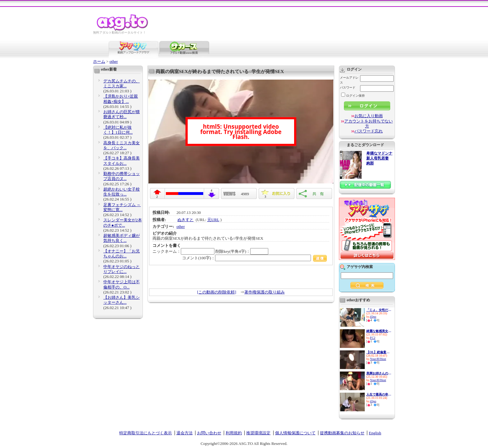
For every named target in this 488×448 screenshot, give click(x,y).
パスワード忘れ (369, 131)
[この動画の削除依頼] (217, 292)
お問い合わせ (209, 433)
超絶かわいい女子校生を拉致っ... (122, 192)
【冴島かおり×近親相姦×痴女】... (121, 99)
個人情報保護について (295, 433)
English (375, 433)
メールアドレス (349, 80)
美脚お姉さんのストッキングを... (379, 373)
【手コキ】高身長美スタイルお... (122, 161)
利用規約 (234, 433)
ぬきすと (185, 220)
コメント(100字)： (254, 258)
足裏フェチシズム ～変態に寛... (122, 207)
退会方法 (185, 433)
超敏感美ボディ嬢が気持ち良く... (122, 238)
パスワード (348, 88)
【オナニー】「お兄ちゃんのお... (122, 254)
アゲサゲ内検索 (360, 267)
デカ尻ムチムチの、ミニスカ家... (122, 83)
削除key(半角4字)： (242, 251)
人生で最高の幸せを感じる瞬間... (379, 394)
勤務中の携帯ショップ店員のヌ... (122, 176)
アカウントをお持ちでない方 (368, 124)
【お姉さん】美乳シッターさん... (122, 300)
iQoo (373, 317)
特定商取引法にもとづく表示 (145, 433)
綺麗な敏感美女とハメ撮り (379, 331)
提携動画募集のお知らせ (342, 433)
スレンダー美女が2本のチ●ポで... (123, 222)
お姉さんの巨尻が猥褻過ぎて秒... (122, 114)
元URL (213, 220)
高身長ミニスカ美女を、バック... (122, 145)
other (114, 61)
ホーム (99, 61)
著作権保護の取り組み (265, 292)
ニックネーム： (183, 251)
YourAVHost (378, 359)
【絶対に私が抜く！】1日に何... (118, 130)
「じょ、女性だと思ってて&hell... (379, 310)
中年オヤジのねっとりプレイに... (122, 269)
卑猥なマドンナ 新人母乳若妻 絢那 (379, 158)
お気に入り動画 (369, 116)
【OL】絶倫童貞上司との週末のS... (379, 352)
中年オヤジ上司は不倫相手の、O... (122, 284)
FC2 (373, 338)
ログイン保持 (353, 96)
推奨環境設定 (258, 433)
